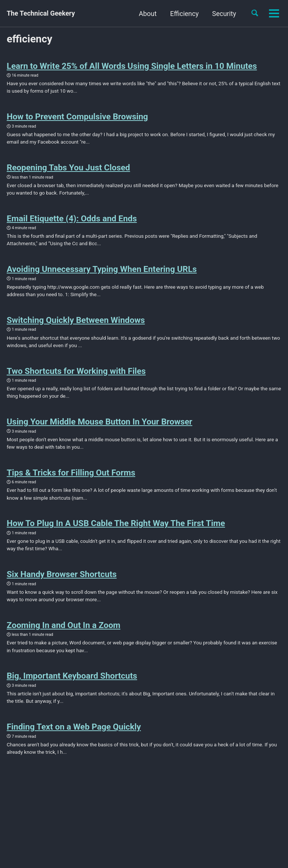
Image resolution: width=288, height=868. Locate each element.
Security (224, 14)
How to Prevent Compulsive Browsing (77, 117)
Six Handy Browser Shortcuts (62, 577)
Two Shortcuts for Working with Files (76, 372)
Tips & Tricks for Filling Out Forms (71, 475)
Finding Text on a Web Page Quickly (74, 730)
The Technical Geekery (41, 14)
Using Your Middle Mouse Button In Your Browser (99, 423)
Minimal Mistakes (118, 824)
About (147, 14)
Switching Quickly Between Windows (76, 321)
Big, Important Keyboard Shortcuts (72, 679)
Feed (41, 812)
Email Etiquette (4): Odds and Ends (72, 219)
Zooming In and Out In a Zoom (64, 628)
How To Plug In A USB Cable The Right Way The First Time (116, 526)
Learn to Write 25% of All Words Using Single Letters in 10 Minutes (132, 66)
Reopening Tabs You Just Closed (68, 168)
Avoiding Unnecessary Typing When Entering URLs (102, 270)
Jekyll (89, 824)
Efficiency (184, 14)
